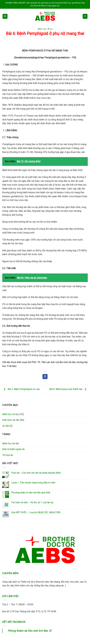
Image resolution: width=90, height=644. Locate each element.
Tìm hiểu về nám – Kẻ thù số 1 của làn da (32, 502)
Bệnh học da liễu (11, 443)
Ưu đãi (6, 426)
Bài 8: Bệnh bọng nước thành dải (69, 389)
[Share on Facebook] (45, 377)
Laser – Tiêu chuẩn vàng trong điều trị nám (33, 483)
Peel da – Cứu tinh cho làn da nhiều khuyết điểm (36, 473)
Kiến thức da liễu (11, 420)
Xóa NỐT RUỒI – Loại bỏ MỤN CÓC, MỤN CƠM (36, 512)
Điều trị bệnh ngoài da (13, 449)
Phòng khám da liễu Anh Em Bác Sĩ (30, 631)
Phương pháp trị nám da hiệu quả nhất (31, 493)
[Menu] (85, 16)
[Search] (5, 16)
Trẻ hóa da (8, 455)
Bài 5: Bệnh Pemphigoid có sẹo (21, 389)
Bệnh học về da (45, 29)
